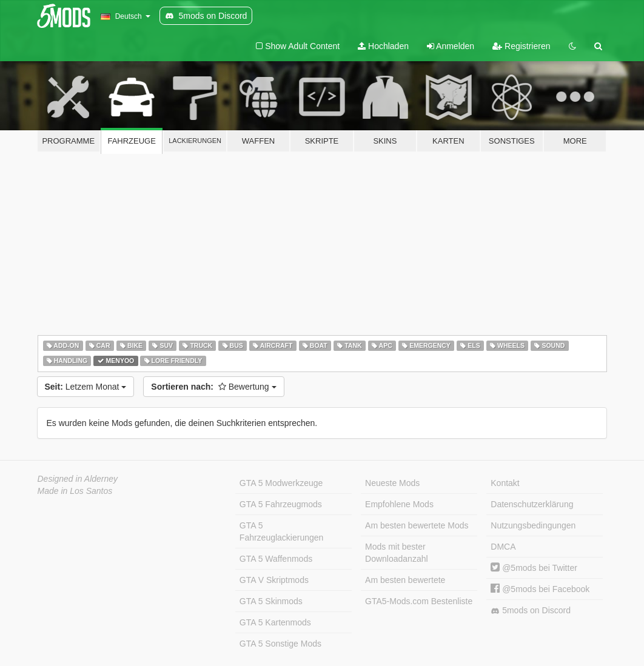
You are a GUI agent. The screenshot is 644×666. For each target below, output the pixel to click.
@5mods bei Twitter (534, 568)
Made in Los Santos (75, 491)
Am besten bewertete (405, 580)
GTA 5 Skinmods (271, 601)
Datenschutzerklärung (532, 504)
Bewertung (213, 387)
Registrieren (521, 46)
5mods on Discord (531, 611)
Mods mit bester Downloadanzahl (397, 553)
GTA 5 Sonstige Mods (280, 644)
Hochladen (383, 46)
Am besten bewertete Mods (417, 525)
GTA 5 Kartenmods (275, 622)
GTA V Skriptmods (274, 580)
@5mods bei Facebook (540, 589)
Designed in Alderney (78, 479)
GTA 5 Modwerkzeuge (281, 483)
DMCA (503, 547)
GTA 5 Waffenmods (276, 559)
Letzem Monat (86, 387)
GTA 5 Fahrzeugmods (281, 504)
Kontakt (505, 483)
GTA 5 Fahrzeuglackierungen (282, 531)
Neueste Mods (392, 483)
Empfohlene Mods (399, 504)
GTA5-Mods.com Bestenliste (419, 601)
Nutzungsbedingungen (533, 525)
